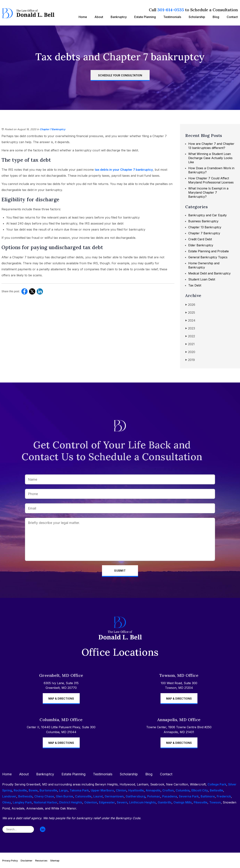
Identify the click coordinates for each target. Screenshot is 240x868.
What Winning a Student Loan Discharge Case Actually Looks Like (210, 158)
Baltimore (208, 796)
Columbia (183, 790)
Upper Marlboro (102, 790)
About (99, 17)
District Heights (71, 802)
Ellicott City (200, 790)
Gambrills (165, 802)
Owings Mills (183, 802)
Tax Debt (195, 285)
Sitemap (55, 861)
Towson (215, 802)
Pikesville (201, 802)
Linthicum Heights (142, 802)
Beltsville (216, 790)
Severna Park (189, 796)
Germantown (114, 796)
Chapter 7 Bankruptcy (53, 129)
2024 (190, 321)
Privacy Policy (10, 861)
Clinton (121, 790)
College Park (217, 784)
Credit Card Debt (200, 239)
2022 (190, 336)
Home (83, 17)
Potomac (154, 796)
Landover (9, 796)
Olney (7, 802)
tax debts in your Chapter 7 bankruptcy (124, 170)
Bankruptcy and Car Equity (207, 215)
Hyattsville (136, 790)
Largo (63, 790)
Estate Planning (145, 17)
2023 (190, 328)
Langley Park (22, 802)
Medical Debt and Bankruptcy (209, 273)
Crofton (168, 790)
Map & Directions (61, 699)
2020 (190, 352)
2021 (190, 344)
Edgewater (107, 802)
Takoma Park (79, 790)
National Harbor (46, 802)
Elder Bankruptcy (201, 245)
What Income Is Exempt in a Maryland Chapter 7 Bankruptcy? (208, 192)
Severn (122, 802)
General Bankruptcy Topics (208, 257)
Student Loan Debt (202, 279)
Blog (216, 17)
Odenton (91, 802)
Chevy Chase (44, 796)
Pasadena (170, 796)
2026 (190, 305)
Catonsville (83, 796)
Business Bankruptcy (203, 221)
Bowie (33, 790)
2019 (190, 360)
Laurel (98, 796)
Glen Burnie (64, 796)
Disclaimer (27, 861)
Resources (41, 861)
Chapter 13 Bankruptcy (205, 227)
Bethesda (25, 796)
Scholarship (197, 17)
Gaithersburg (135, 796)
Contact (232, 17)
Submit (120, 571)
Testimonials (172, 17)
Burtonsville (48, 790)
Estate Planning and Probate (208, 251)
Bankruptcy (119, 17)
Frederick (224, 796)
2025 (190, 313)
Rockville (20, 790)
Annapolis (153, 790)
